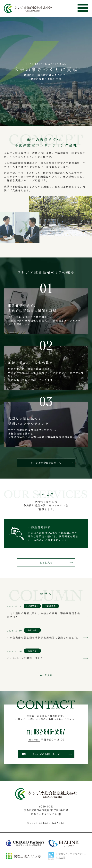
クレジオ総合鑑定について (46, 463)
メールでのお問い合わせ (46, 754)
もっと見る (46, 562)
